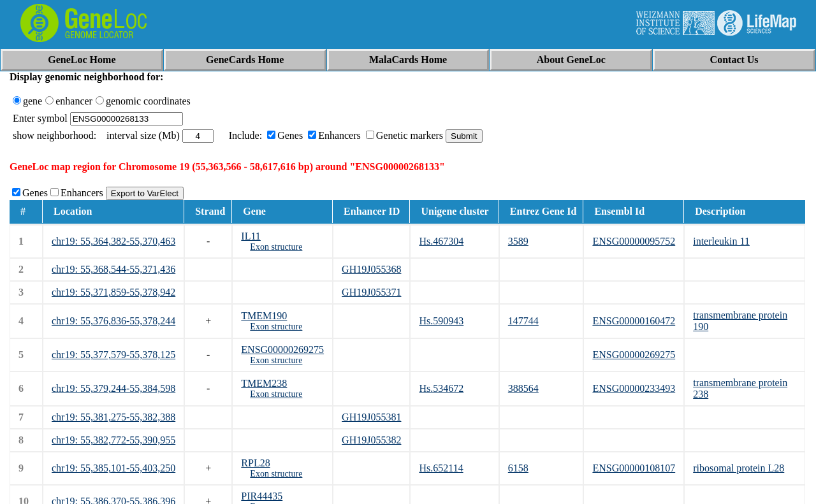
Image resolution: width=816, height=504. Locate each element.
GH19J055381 (371, 417)
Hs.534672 (441, 388)
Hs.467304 (441, 241)
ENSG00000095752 (634, 241)
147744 (523, 321)
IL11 (251, 236)
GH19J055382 (371, 440)
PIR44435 (262, 496)
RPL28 (255, 463)
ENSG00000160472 (634, 321)
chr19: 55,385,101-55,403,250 (113, 468)
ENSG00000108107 (634, 468)
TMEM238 (264, 383)
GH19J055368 (371, 269)
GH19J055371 (371, 292)
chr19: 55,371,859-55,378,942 (113, 292)
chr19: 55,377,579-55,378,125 (113, 355)
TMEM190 (264, 316)
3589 (518, 241)
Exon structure (276, 247)
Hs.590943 (441, 321)
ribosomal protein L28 (739, 468)
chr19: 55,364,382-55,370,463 (113, 241)
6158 (518, 468)
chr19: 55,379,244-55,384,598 (113, 388)
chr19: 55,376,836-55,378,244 (113, 321)
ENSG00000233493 (634, 388)
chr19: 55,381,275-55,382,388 (113, 417)
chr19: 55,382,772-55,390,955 (113, 440)
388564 (523, 388)
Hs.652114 (441, 468)
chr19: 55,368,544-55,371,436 (113, 269)
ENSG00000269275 (282, 349)
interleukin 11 (721, 241)
